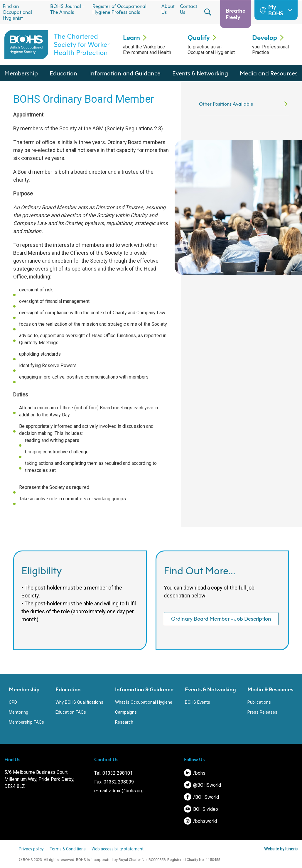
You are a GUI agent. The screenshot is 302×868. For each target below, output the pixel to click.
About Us (168, 9)
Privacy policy (32, 849)
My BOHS (276, 10)
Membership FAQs (26, 722)
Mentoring (18, 712)
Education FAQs (71, 712)
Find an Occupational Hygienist (17, 12)
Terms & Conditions (68, 849)
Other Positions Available (226, 104)
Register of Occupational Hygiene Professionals (119, 9)
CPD (13, 702)
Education (63, 73)
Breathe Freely (236, 14)
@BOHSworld (203, 785)
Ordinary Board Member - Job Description (221, 619)
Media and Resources (269, 73)
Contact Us (189, 9)
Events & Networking (200, 73)
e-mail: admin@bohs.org (119, 791)
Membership (21, 73)
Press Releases (262, 712)
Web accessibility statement (118, 849)
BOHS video (201, 809)
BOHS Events (198, 702)
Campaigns (126, 712)
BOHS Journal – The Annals (68, 9)
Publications (259, 702)
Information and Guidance (125, 73)
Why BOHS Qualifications (79, 702)
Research (124, 722)
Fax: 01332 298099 (114, 782)
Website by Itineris (281, 849)
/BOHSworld (201, 797)
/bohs (195, 773)
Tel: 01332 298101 (113, 773)
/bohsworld (200, 821)
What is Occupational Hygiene (144, 702)
